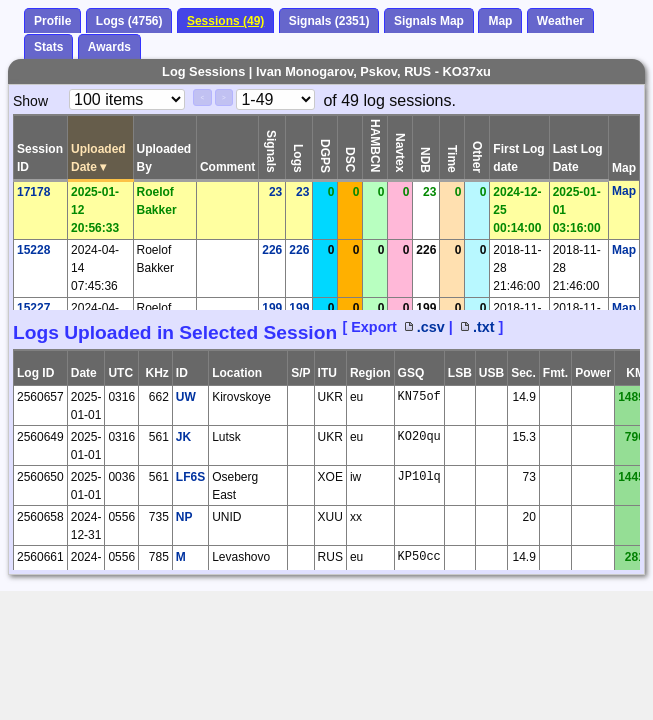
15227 (33, 308)
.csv (425, 327)
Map (500, 21)
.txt (478, 327)
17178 (33, 192)
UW (186, 397)
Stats (48, 47)
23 (275, 192)
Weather (560, 21)
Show (30, 101)
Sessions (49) (225, 21)
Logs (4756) (129, 21)
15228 (33, 250)
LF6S (190, 477)
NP (184, 517)
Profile (52, 21)
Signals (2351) (329, 21)
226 (272, 250)
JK (183, 437)
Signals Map (429, 21)
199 (272, 308)
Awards (109, 47)
